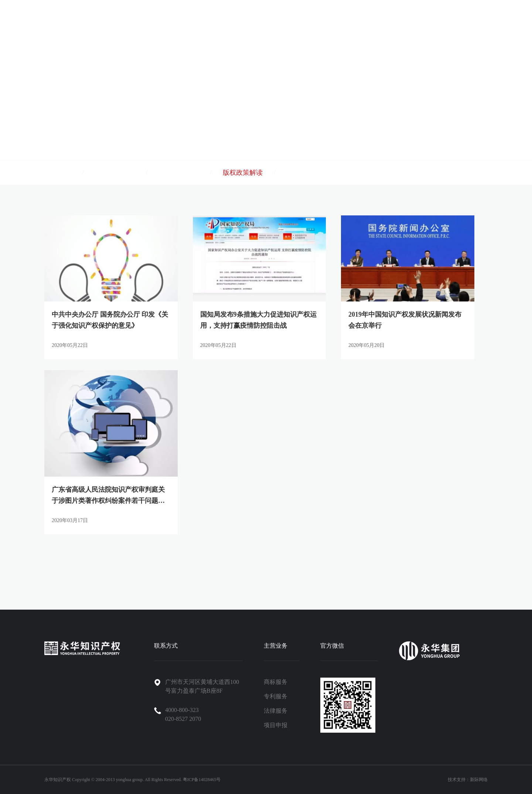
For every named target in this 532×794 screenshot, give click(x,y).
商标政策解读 (115, 173)
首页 (218, 23)
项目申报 (276, 725)
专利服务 (276, 696)
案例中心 (360, 23)
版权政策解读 (243, 173)
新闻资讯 (395, 23)
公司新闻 (58, 173)
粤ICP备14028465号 (202, 780)
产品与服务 (250, 23)
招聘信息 (431, 23)
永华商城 (502, 23)
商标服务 (276, 682)
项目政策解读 (179, 173)
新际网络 (479, 780)
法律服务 (276, 711)
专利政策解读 (307, 173)
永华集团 (324, 23)
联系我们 (466, 23)
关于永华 (289, 23)
